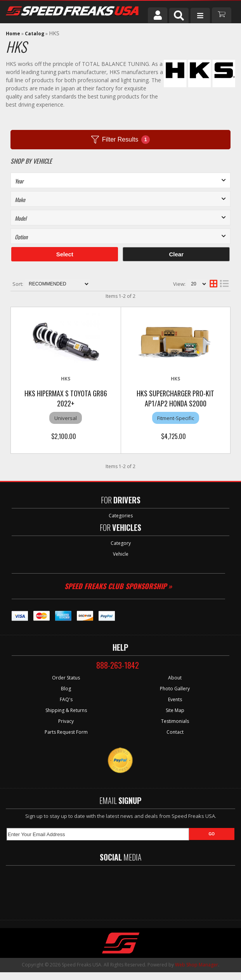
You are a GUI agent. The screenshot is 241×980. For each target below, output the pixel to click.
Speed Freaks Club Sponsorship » (118, 586)
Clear (176, 254)
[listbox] (120, 180)
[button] (179, 16)
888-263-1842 (118, 665)
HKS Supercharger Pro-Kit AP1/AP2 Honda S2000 (175, 398)
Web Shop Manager (197, 965)
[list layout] (224, 284)
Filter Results (120, 140)
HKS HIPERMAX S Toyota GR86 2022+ (66, 398)
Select (65, 254)
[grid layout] (213, 284)
